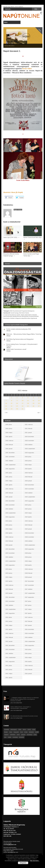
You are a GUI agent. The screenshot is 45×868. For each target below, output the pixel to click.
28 (6, 409)
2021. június (9, 669)
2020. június (28, 461)
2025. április (9, 485)
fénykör (6, 732)
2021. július (9, 665)
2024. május (9, 529)
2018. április (28, 565)
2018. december (29, 533)
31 (23, 409)
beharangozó (14, 729)
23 (17, 406)
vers (5, 737)
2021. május (9, 674)
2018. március (29, 569)
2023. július (9, 569)
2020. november (29, 441)
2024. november (10, 505)
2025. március (9, 489)
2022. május (9, 625)
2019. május (28, 513)
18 (28, 403)
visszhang (15, 737)
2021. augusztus (10, 661)
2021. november (10, 649)
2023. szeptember (11, 561)
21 (6, 406)
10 (23, 400)
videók (9, 737)
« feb (6, 413)
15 (12, 403)
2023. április (9, 581)
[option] (22, 374)
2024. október (9, 509)
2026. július (9, 424)
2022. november (10, 601)
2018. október (29, 541)
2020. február (29, 477)
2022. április (9, 629)
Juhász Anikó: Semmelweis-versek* (17, 349)
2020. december (29, 437)
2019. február (29, 525)
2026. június (9, 428)
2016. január (28, 674)
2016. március (29, 665)
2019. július (28, 505)
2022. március (9, 633)
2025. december (10, 453)
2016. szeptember (30, 641)
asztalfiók (7, 729)
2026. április (9, 437)
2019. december (29, 485)
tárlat (35, 735)
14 (6, 403)
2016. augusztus (29, 645)
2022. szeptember (11, 609)
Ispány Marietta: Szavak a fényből (15, 383)
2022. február (9, 637)
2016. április (28, 661)
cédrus (24, 729)
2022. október (9, 605)
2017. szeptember (30, 593)
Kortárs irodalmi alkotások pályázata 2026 (19, 329)
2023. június (9, 573)
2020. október (29, 445)
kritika (26, 732)
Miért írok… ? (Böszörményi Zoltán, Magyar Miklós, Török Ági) (24, 334)
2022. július (9, 617)
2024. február (9, 541)
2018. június (28, 557)
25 (28, 406)
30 (17, 409)
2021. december (10, 645)
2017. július (28, 601)
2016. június (28, 653)
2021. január (28, 433)
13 (39, 400)
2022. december (10, 597)
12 (33, 400)
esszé (34, 729)
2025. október (9, 461)
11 (28, 400)
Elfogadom (23, 863)
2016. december (29, 629)
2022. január (9, 641)
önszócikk (22, 737)
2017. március (29, 617)
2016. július (28, 649)
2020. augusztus (29, 453)
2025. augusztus (10, 469)
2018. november (29, 537)
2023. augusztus (10, 565)
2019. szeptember (30, 497)
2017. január (28, 625)
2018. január (28, 577)
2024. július (9, 521)
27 (39, 406)
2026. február (9, 445)
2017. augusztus (29, 597)
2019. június (28, 509)
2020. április (28, 469)
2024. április (9, 533)
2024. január (9, 545)
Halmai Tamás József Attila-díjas (32, 237)
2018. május (28, 561)
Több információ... (34, 861)
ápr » (39, 413)
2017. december (29, 581)
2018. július (28, 553)
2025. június (9, 477)
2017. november (29, 585)
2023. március (9, 585)
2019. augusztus (29, 501)
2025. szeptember (11, 465)
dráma (29, 729)
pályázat (23, 735)
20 (39, 403)
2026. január (9, 449)
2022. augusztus (10, 613)
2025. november (10, 457)
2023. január (9, 593)
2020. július (28, 457)
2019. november (29, 489)
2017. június (28, 605)
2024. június (9, 525)
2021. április (9, 678)
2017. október (29, 589)
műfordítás (13, 735)
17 (23, 403)
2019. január (28, 529)
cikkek (20, 729)
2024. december (10, 501)
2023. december (10, 549)
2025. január (9, 497)
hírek (21, 732)
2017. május (28, 609)
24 (23, 406)
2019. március (29, 521)
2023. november (10, 553)
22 (12, 406)
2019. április (28, 517)
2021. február (29, 428)
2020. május (28, 465)
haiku (11, 732)
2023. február (9, 589)
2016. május (28, 657)
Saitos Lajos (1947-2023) (10, 237)
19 (33, 403)
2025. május (9, 481)
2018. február (29, 573)
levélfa (37, 732)
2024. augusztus (10, 517)
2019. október (29, 493)
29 (12, 409)
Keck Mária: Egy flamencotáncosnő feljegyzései (20, 339)
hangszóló (16, 732)
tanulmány (30, 735)
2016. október (29, 637)
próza (18, 735)
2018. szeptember (30, 545)
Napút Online (18, 210)
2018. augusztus (29, 549)
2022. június (9, 621)
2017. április (28, 613)
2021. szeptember (11, 657)
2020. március (29, 473)
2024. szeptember (11, 513)
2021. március (29, 424)
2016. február (29, 669)
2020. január (28, 481)
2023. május (9, 577)
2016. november (29, 633)
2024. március (9, 537)
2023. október (9, 557)
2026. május (9, 433)
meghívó (6, 735)
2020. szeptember (30, 449)
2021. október (9, 653)
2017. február (28, 621)
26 (33, 406)
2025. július (9, 473)
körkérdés (31, 732)
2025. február (9, 493)
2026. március (9, 441)
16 (17, 403)
